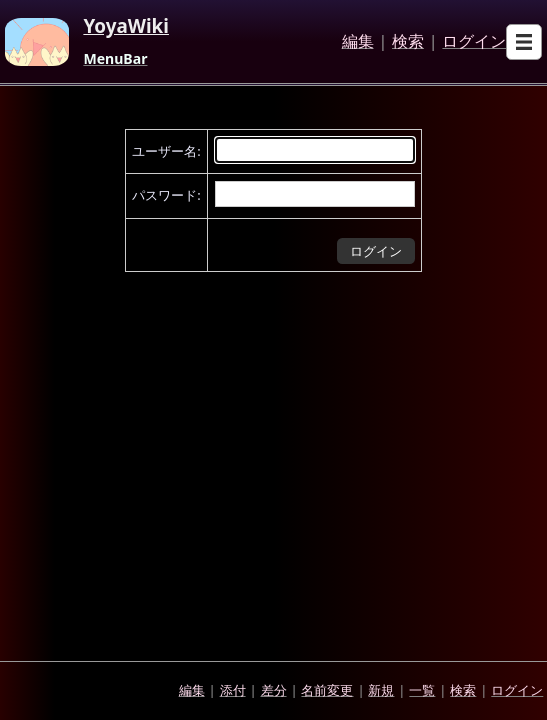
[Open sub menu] (524, 42)
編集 (358, 42)
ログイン (474, 42)
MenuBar (115, 59)
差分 (274, 690)
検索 (408, 42)
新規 (381, 690)
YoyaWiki (126, 27)
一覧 (422, 690)
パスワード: (166, 195)
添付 (233, 690)
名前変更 (327, 690)
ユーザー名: (166, 151)
